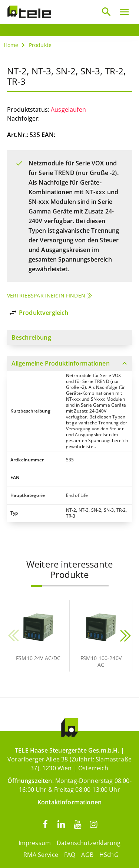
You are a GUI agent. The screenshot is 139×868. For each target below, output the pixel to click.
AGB (87, 855)
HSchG (109, 855)
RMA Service (41, 855)
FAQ (70, 855)
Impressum (35, 843)
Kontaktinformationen (69, 802)
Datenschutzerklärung (89, 843)
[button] (36, 586)
